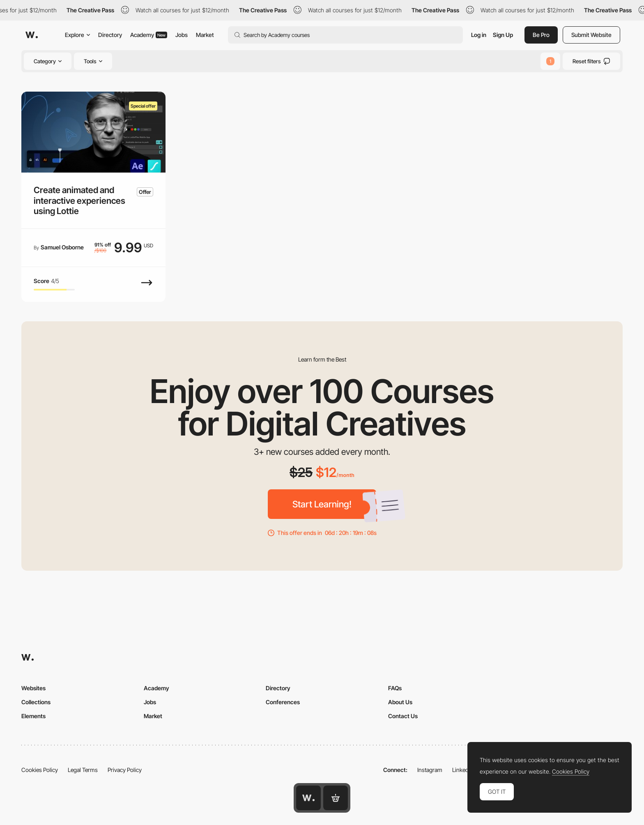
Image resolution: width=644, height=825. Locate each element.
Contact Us (403, 716)
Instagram (430, 770)
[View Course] (147, 287)
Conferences (283, 702)
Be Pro (541, 35)
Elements (33, 716)
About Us (400, 702)
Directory (110, 35)
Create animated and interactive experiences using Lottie (79, 200)
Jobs (182, 35)
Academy (149, 35)
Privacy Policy (125, 770)
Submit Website (591, 35)
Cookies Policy (40, 770)
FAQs (395, 688)
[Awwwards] (32, 35)
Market (205, 35)
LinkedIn (463, 770)
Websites (33, 688)
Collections (36, 702)
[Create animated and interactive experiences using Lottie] (93, 132)
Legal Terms (83, 770)
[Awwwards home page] (308, 798)
